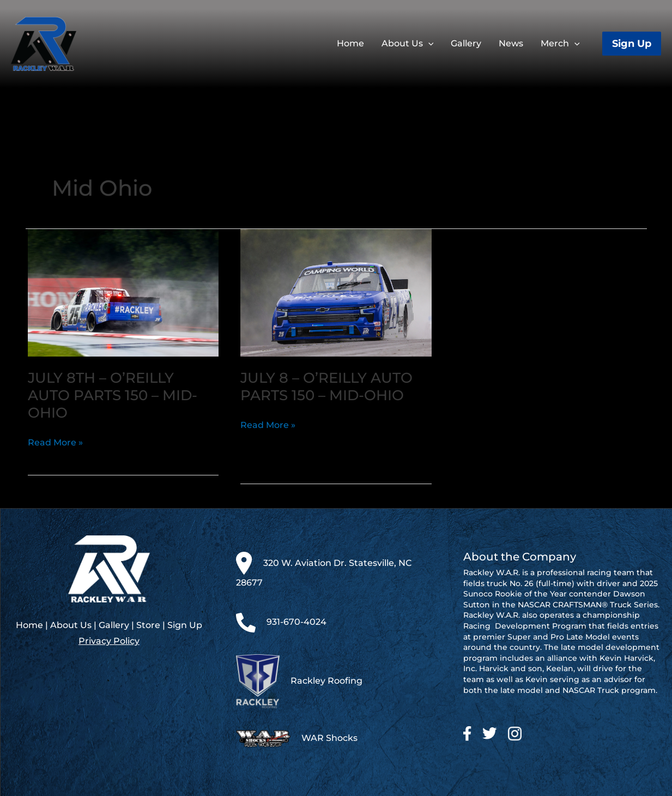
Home (29, 625)
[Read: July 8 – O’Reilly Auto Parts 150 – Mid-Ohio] (336, 292)
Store (148, 625)
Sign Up (185, 625)
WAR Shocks (329, 738)
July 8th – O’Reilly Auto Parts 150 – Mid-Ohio (113, 395)
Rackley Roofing (326, 681)
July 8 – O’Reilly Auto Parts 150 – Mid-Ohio (326, 387)
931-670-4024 (296, 622)
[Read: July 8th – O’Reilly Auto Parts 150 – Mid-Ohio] (123, 292)
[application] (428, 44)
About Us (71, 625)
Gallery (114, 625)
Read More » (55, 443)
